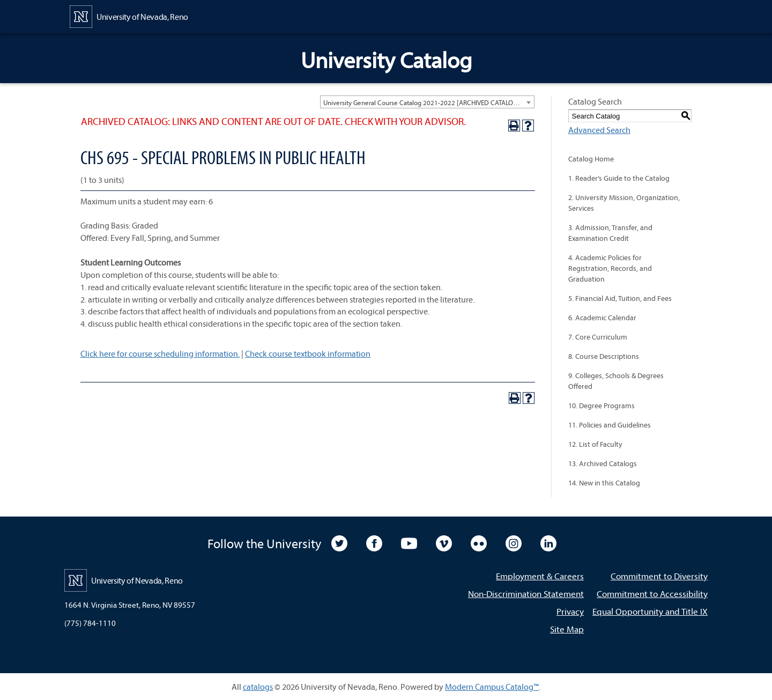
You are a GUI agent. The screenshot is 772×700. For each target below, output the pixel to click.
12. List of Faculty (595, 444)
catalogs (258, 687)
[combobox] (427, 102)
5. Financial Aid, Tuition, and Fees (620, 298)
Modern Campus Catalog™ (492, 687)
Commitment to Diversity (659, 576)
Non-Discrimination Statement (526, 594)
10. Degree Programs (602, 406)
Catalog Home (591, 159)
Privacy (570, 611)
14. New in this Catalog (604, 483)
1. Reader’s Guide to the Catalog (619, 178)
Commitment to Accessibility (652, 594)
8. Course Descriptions (604, 356)
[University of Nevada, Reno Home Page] (129, 16)
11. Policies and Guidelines (610, 425)
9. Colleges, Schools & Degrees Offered (616, 381)
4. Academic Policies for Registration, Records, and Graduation (610, 268)
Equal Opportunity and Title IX (650, 611)
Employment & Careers (540, 576)
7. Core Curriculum (598, 337)
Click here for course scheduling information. (160, 353)
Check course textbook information (308, 353)
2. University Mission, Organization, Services (624, 203)
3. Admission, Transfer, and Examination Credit (610, 233)
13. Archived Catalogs (603, 463)
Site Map (567, 629)
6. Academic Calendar (602, 318)
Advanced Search (599, 130)
